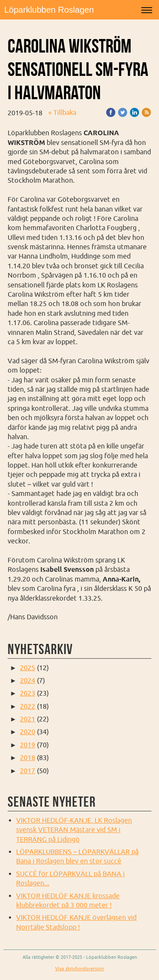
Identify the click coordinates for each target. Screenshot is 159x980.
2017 (28, 771)
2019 (28, 745)
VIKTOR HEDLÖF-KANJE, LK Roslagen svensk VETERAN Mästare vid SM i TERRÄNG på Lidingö (74, 830)
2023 (28, 693)
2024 (28, 680)
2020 (28, 732)
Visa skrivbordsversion (79, 969)
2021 (28, 719)
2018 (28, 757)
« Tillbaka (62, 112)
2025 (28, 668)
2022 (28, 706)
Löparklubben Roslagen (49, 10)
